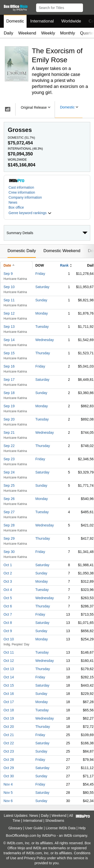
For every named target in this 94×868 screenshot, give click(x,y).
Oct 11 (9, 652)
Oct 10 (9, 639)
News (13, 202)
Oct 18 (9, 710)
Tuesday (42, 327)
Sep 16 (9, 366)
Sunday (41, 300)
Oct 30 (9, 776)
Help (82, 828)
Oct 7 (8, 614)
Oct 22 (9, 743)
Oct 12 (9, 661)
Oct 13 (9, 669)
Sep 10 (9, 287)
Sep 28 (9, 525)
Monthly (68, 33)
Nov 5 (8, 793)
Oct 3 (8, 581)
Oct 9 (8, 631)
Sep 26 (9, 499)
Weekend (27, 33)
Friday (40, 274)
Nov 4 (8, 784)
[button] (88, 7)
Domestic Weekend (62, 251)
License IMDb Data (61, 828)
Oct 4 (8, 590)
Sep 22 (9, 446)
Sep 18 (9, 393)
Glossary (15, 828)
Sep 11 (9, 300)
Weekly (48, 33)
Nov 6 (8, 801)
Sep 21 (9, 433)
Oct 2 (8, 573)
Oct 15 (9, 685)
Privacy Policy (35, 858)
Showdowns (55, 821)
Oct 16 (9, 694)
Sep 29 (9, 538)
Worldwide (71, 21)
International (42, 21)
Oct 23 (9, 751)
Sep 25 (9, 485)
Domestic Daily (22, 251)
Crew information (22, 192)
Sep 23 (9, 459)
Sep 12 (9, 313)
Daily (9, 33)
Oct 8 (8, 623)
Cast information (21, 187)
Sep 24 (9, 472)
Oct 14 (9, 677)
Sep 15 (9, 353)
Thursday (43, 353)
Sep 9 (8, 274)
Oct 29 (9, 768)
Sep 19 (9, 406)
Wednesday (45, 340)
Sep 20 (9, 419)
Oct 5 (8, 598)
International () (25, 149)
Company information (25, 197)
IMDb (68, 836)
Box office (16, 207)
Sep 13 (9, 327)
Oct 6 (8, 606)
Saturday (42, 287)
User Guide (34, 828)
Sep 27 (9, 512)
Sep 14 (9, 340)
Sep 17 (9, 380)
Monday (42, 313)
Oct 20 (9, 727)
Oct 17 (9, 702)
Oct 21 (9, 735)
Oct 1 (8, 565)
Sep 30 (9, 552)
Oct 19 (9, 718)
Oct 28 (9, 760)
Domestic (15, 21)
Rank (64, 265)
